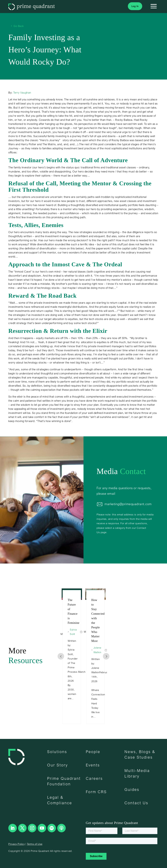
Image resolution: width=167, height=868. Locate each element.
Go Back (19, 26)
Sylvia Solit (79, 632)
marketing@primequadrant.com (128, 504)
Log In (135, 6)
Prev (61, 656)
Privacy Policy (16, 844)
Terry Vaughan (22, 93)
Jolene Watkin (103, 650)
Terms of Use (35, 844)
